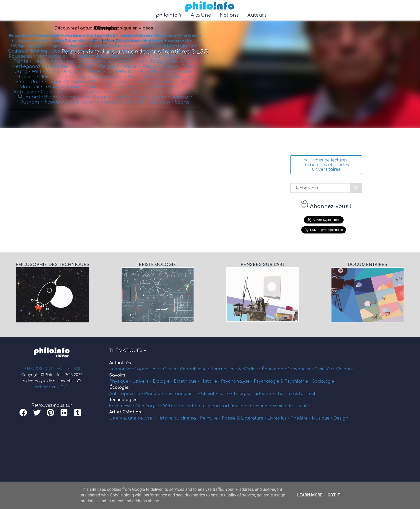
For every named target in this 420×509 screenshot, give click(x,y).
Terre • (226, 394)
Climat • (210, 394)
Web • (170, 406)
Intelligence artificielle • (222, 406)
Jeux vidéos (300, 406)
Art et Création (125, 412)
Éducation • (275, 369)
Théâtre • (301, 418)
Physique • (121, 381)
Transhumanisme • (268, 406)
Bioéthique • (187, 381)
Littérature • (254, 418)
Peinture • (211, 418)
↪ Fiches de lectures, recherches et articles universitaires (326, 165)
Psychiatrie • (298, 381)
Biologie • (163, 381)
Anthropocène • (127, 394)
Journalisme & (227, 369)
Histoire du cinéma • (178, 418)
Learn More (310, 495)
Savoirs (117, 375)
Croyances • (301, 369)
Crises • (172, 369)
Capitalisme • (149, 369)
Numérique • (149, 406)
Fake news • (122, 406)
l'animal (307, 394)
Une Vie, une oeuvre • (133, 418)
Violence (345, 369)
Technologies (123, 400)
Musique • (323, 418)
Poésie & (231, 418)
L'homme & (287, 394)
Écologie (119, 388)
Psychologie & (269, 381)
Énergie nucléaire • (254, 394)
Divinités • (325, 369)
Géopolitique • (195, 369)
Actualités (120, 363)
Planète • (154, 394)
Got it (334, 495)
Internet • (187, 406)
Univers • (143, 381)
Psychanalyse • (237, 381)
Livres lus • (279, 418)
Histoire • (211, 381)
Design (341, 418)
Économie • (122, 369)
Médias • (252, 369)
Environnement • (183, 394)
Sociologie (323, 381)
